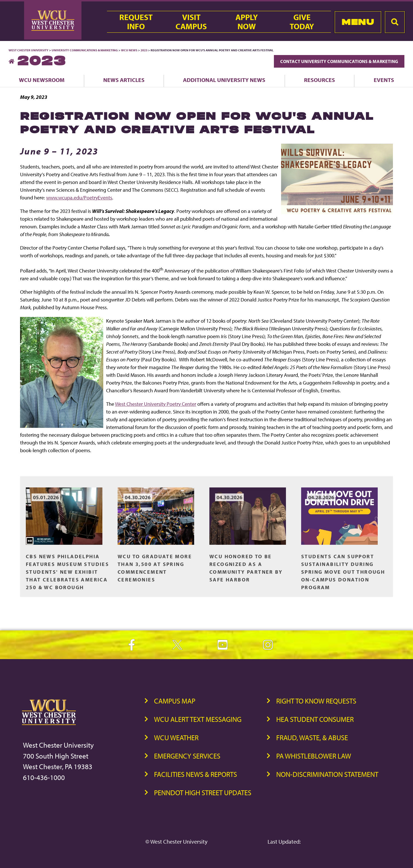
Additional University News (224, 80)
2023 (144, 50)
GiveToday (302, 22)
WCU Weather (176, 737)
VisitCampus (191, 22)
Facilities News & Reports (195, 774)
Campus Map (175, 701)
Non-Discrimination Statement (327, 774)
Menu (358, 22)
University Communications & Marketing (85, 50)
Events (384, 80)
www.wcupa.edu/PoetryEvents (79, 198)
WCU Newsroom (42, 80)
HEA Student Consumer (315, 719)
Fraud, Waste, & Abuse (312, 737)
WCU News (129, 50)
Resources (320, 80)
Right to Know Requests (316, 701)
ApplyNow (247, 22)
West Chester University (29, 50)
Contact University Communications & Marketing (339, 61)
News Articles (124, 80)
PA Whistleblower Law (314, 756)
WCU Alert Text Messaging (198, 719)
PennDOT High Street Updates (203, 792)
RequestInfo (136, 22)
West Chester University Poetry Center (156, 404)
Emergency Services (187, 756)
